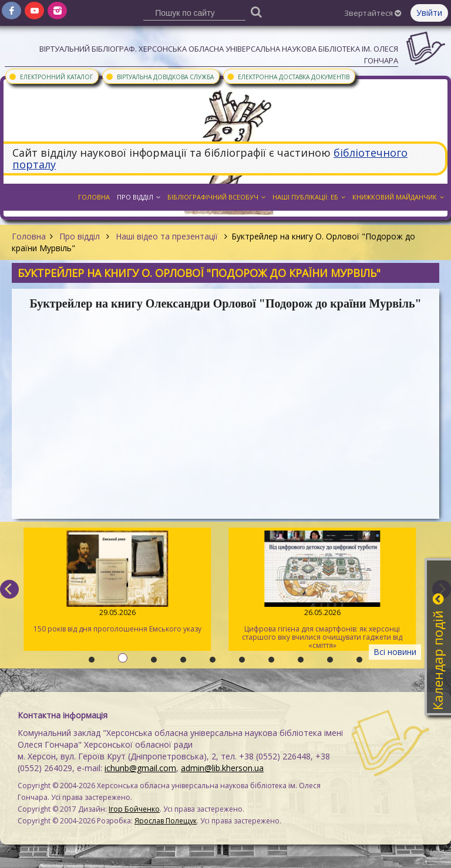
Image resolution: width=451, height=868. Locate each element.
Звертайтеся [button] (373, 13)
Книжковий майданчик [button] (398, 197)
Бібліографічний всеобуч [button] (216, 197)
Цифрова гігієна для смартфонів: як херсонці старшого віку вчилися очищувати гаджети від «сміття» (322, 590)
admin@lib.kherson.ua (222, 768)
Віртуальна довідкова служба (159, 76)
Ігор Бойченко (134, 809)
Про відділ (80, 236)
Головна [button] (94, 197)
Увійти (429, 13)
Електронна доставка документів (288, 76)
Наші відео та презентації (167, 236)
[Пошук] (257, 11)
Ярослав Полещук (166, 821)
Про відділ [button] (139, 197)
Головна (29, 236)
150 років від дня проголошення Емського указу (117, 582)
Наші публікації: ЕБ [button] (309, 197)
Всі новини (395, 652)
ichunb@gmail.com (140, 768)
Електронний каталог (51, 76)
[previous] (9, 589)
